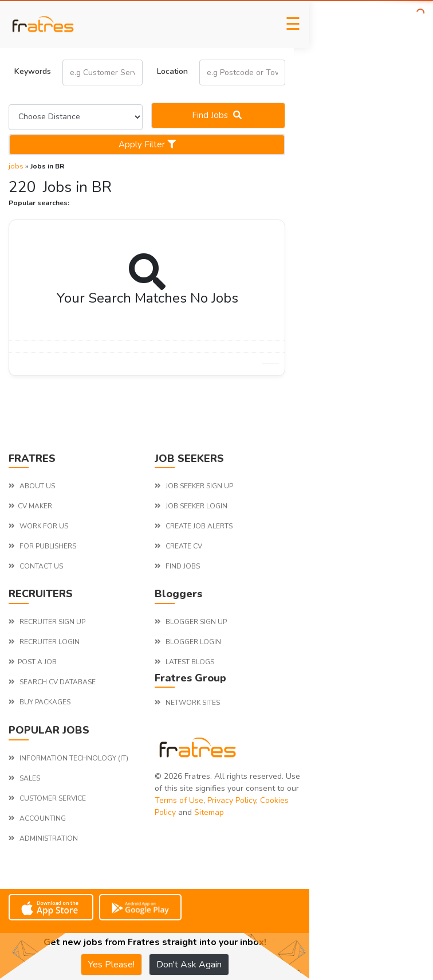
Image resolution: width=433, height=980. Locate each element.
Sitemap (209, 812)
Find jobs (218, 115)
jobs (16, 166)
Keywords (33, 71)
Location (172, 71)
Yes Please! (111, 965)
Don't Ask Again (189, 965)
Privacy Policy (232, 800)
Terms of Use (179, 800)
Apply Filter (147, 144)
